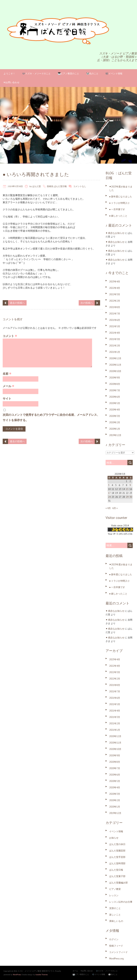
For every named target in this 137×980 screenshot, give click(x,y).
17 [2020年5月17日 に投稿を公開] (109, 493)
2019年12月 (115, 435)
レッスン (114, 895)
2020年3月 (115, 416)
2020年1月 (115, 429)
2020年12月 (115, 358)
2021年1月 (115, 352)
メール (8, 386)
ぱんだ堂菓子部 (117, 876)
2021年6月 (115, 320)
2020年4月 (115, 410)
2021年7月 (115, 314)
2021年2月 (115, 346)
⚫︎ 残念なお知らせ (115, 233)
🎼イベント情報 (114, 74)
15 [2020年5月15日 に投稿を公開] (127, 489)
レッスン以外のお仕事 (121, 902)
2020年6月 (115, 397)
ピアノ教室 (115, 889)
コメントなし (80, 186)
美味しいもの (116, 921)
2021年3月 (115, 339)
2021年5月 (115, 326)
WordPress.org (116, 959)
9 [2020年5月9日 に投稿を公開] (130, 485)
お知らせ (114, 838)
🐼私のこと (92, 74)
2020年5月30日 (15, 186)
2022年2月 (115, 301)
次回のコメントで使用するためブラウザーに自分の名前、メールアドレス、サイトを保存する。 (51, 417)
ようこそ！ (9, 74)
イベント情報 (116, 831)
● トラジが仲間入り (119, 203)
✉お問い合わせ (12, 82)
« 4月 (108, 508)
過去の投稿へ (17, 303)
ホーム (75, 971)
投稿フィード (116, 946)
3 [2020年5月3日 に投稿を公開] (109, 485)
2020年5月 (115, 403)
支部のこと (115, 908)
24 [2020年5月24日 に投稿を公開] (109, 497)
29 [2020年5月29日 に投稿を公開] (127, 497)
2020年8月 (115, 384)
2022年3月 (115, 294)
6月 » (115, 508)
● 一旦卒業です (117, 209)
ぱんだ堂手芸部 (117, 857)
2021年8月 (115, 307)
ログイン (114, 939)
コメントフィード (118, 952)
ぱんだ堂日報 (60, 186)
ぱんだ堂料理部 (117, 863)
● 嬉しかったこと (118, 216)
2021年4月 (115, 333)
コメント (10, 336)
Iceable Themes (42, 975)
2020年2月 (115, 422)
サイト (7, 399)
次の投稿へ (87, 303)
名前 (7, 374)
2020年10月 (115, 371)
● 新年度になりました (121, 197)
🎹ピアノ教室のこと (68, 74)
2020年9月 (115, 378)
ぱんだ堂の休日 (117, 844)
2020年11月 (115, 365)
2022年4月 (115, 288)
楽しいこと (115, 915)
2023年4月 (115, 282)
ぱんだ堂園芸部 (117, 851)
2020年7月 (115, 390)
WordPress (17, 975)
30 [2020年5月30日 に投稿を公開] (131, 497)
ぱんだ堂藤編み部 (118, 883)
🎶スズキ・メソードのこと (36, 74)
